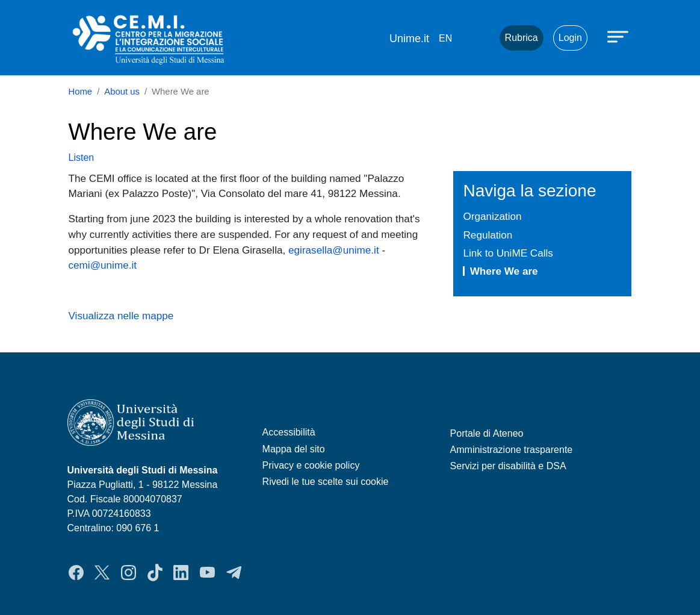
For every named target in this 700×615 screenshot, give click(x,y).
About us (122, 92)
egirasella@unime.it (334, 250)
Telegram (234, 572)
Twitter (102, 572)
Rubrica (522, 38)
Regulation (488, 235)
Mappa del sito (294, 449)
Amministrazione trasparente (512, 450)
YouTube (207, 572)
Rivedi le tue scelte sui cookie (326, 482)
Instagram (129, 572)
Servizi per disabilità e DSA (508, 466)
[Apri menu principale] (619, 36)
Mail (475, 38)
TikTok (155, 572)
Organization (492, 216)
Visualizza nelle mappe (121, 316)
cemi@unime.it (103, 265)
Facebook (76, 572)
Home (81, 92)
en (445, 38)
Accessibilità (289, 432)
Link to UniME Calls (508, 253)
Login (570, 38)
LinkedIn (181, 572)
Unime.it (409, 39)
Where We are (504, 271)
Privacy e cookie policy (311, 465)
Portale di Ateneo (487, 433)
